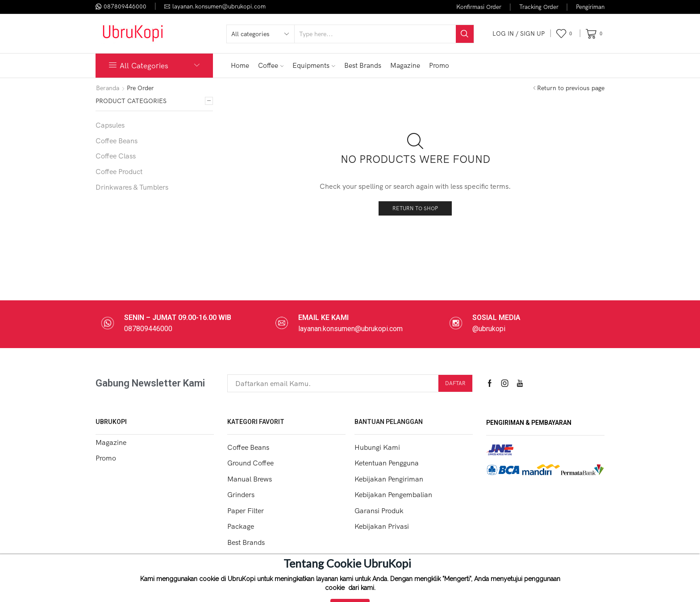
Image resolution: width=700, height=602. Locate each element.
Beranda (108, 88)
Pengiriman (590, 7)
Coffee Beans (117, 141)
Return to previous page (571, 88)
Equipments (314, 65)
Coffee (271, 65)
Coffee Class (116, 156)
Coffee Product (119, 171)
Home (240, 65)
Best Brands (363, 65)
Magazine (405, 65)
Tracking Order (539, 7)
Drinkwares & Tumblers (132, 187)
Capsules (110, 125)
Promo (439, 65)
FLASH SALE (574, 65)
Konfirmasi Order (479, 7)
